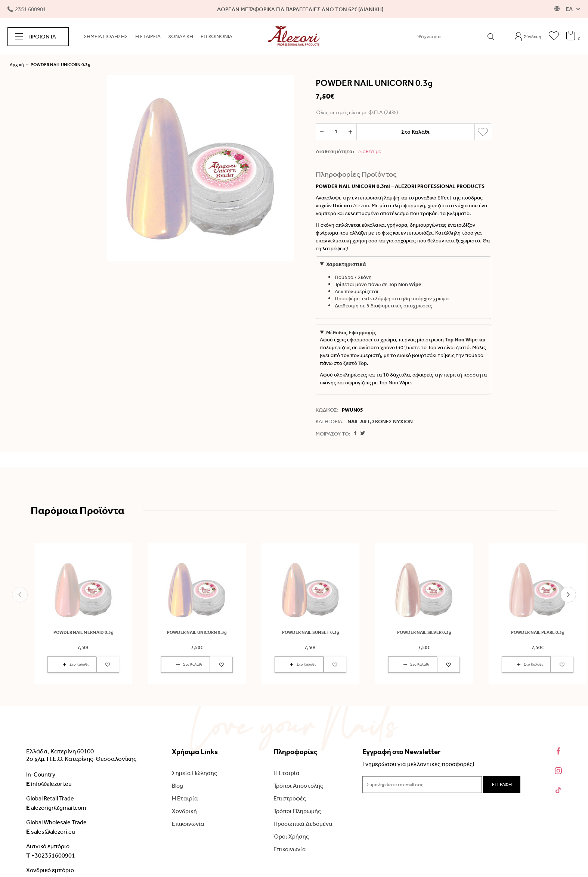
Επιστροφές (290, 798)
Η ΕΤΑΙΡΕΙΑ (148, 36)
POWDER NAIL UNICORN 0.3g (61, 65)
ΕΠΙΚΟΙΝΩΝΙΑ (216, 36)
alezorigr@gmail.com (56, 808)
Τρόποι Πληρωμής (297, 811)
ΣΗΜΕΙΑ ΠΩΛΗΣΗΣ (106, 36)
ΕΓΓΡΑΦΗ (502, 785)
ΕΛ (569, 9)
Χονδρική (184, 811)
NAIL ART (358, 422)
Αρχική (17, 65)
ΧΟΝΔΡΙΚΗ (181, 36)
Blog (177, 786)
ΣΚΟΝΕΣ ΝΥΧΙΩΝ (392, 422)
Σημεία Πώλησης (194, 773)
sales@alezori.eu (51, 831)
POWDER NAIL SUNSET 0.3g (311, 632)
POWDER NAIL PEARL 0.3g (538, 632)
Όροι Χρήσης (291, 836)
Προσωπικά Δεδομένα (303, 824)
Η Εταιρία (185, 798)
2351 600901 (27, 9)
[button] (20, 595)
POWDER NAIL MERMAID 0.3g (83, 632)
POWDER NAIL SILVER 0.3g (424, 632)
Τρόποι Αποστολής (298, 786)
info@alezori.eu (49, 784)
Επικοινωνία (188, 824)
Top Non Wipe (405, 284)
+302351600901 (51, 855)
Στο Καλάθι (415, 132)
